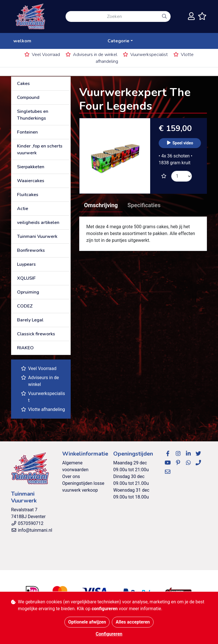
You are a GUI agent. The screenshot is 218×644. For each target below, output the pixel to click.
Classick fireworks (36, 334)
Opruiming (28, 292)
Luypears (26, 264)
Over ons (71, 476)
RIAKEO (25, 348)
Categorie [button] (119, 41)
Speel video (180, 143)
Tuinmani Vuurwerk (37, 236)
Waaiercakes (31, 181)
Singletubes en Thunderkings (33, 115)
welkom (22, 41)
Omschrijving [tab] (101, 205)
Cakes (23, 84)
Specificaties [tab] (144, 205)
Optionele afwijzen (87, 622)
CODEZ (25, 306)
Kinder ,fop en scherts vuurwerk (40, 149)
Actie (23, 209)
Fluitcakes (28, 195)
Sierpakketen (31, 167)
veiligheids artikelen (38, 223)
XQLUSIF (26, 278)
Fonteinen (27, 132)
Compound (28, 97)
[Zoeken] (112, 16)
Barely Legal (30, 320)
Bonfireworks (31, 250)
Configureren (109, 634)
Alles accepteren (133, 622)
